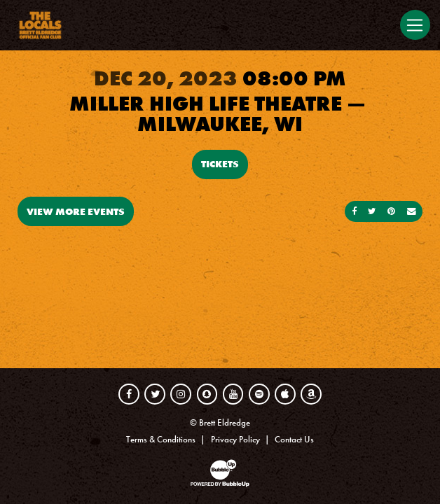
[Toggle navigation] (415, 25)
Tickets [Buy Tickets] (220, 164)
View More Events (76, 211)
